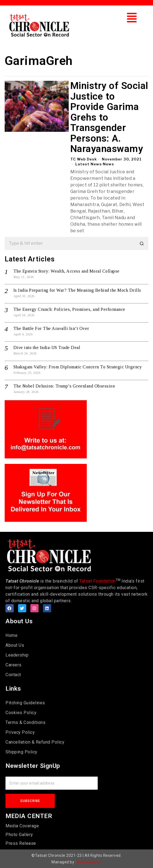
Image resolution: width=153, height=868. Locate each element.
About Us (15, 645)
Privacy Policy (20, 732)
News (109, 164)
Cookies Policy (21, 713)
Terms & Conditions (25, 722)
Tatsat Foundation (98, 581)
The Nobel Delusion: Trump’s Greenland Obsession (64, 386)
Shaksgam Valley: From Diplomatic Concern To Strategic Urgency (78, 367)
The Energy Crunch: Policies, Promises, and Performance (69, 309)
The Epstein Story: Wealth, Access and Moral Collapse (67, 271)
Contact (13, 675)
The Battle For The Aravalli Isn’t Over (51, 328)
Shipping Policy (21, 752)
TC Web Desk (84, 159)
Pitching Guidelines (25, 703)
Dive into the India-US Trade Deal (47, 348)
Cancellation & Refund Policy (35, 742)
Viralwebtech (89, 862)
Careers (14, 665)
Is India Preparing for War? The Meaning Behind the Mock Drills (77, 290)
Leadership (17, 655)
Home (11, 635)
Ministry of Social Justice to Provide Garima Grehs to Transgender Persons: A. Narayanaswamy (109, 118)
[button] (132, 18)
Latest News (89, 164)
